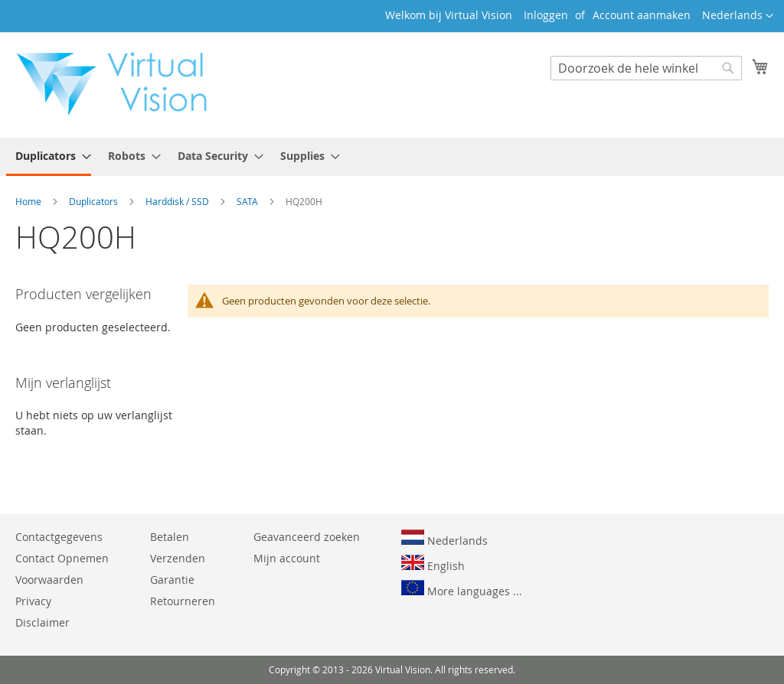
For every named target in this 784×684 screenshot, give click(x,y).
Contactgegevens (59, 537)
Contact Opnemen (62, 558)
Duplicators (95, 201)
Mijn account (287, 558)
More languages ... (462, 589)
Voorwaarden (49, 580)
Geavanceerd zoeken (307, 537)
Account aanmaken (642, 15)
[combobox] (646, 68)
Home (29, 201)
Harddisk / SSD (178, 201)
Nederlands (444, 539)
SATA (248, 201)
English (433, 564)
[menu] (392, 157)
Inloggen (546, 15)
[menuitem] (49, 157)
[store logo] (119, 84)
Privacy (33, 601)
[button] (738, 16)
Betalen (170, 537)
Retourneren (183, 601)
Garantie (172, 580)
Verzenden (178, 558)
